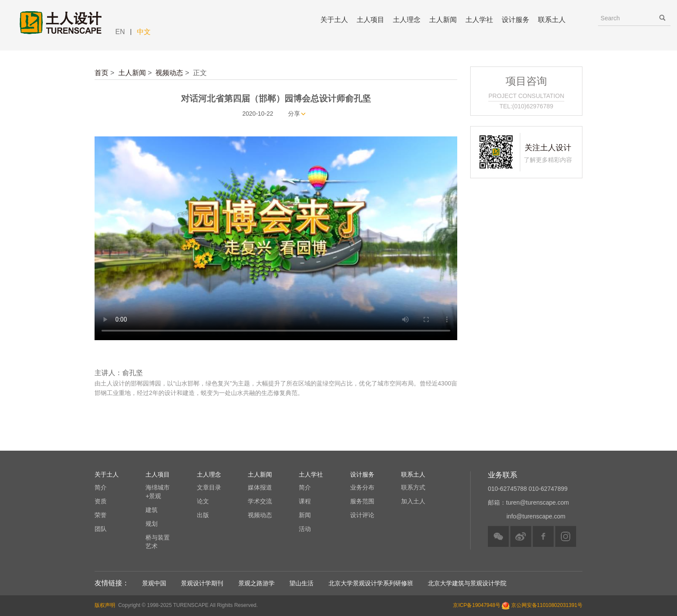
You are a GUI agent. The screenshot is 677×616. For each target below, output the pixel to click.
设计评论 (362, 515)
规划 (152, 524)
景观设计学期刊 (202, 583)
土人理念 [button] (407, 20)
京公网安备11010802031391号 (547, 605)
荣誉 (101, 515)
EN (120, 32)
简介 (101, 487)
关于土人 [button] (334, 20)
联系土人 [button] (552, 20)
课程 (305, 501)
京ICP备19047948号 (476, 605)
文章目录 (209, 487)
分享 (294, 114)
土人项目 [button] (370, 20)
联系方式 (413, 487)
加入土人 (413, 501)
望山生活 (301, 583)
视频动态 (169, 73)
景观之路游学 (256, 583)
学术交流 (260, 501)
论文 (203, 501)
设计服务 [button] (516, 20)
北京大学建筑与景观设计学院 (467, 583)
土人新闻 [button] (443, 20)
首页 (101, 73)
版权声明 (105, 605)
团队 (101, 529)
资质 (101, 501)
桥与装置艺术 (158, 542)
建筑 (152, 510)
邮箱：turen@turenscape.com (528, 502)
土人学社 (479, 20)
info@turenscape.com (536, 516)
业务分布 (362, 487)
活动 (305, 529)
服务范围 (362, 501)
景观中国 (154, 583)
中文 (144, 32)
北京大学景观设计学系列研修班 (371, 583)
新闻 (305, 515)
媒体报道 (260, 487)
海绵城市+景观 (158, 492)
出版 (203, 515)
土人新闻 (132, 73)
